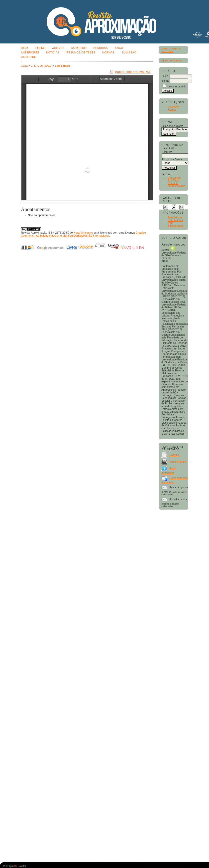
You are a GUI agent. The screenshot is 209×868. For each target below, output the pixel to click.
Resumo (174, 455)
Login (165, 76)
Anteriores (30, 53)
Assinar (172, 110)
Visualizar (173, 107)
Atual (119, 48)
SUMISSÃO (129, 53)
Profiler (14, 866)
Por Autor (173, 180)
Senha (165, 81)
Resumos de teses (81, 53)
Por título (173, 183)
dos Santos (62, 66)
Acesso (58, 48)
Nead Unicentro (83, 233)
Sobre (40, 48)
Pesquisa (101, 48)
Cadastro (79, 48)
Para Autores (175, 220)
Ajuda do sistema (171, 61)
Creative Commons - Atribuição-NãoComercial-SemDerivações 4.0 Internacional (83, 234)
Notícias (53, 53)
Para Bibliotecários (176, 224)
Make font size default (174, 207)
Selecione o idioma (172, 126)
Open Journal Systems (171, 50)
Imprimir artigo (178, 462)
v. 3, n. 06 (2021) (41, 66)
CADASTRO (29, 57)
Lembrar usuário (177, 87)
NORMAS (108, 53)
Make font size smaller (166, 207)
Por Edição (174, 178)
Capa (25, 48)
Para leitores (175, 217)
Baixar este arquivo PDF (133, 72)
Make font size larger (182, 207)
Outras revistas (177, 186)
